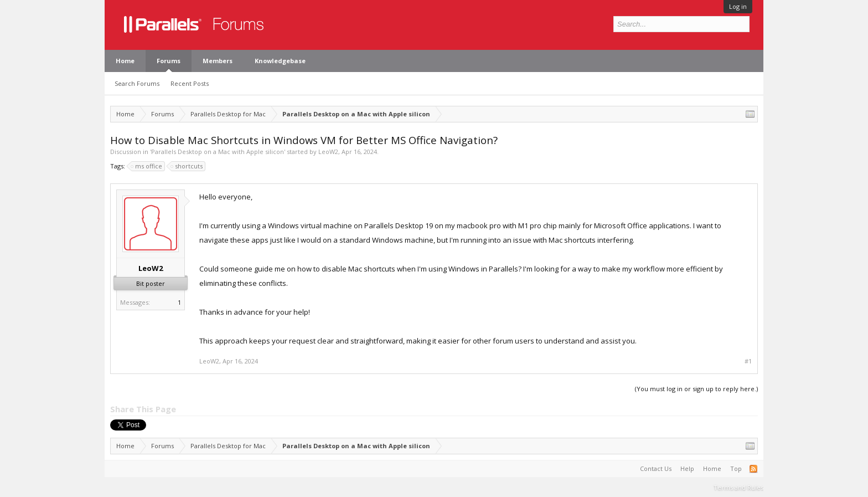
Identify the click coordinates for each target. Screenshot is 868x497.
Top (736, 468)
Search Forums (137, 83)
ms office (147, 166)
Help (687, 468)
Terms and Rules (738, 487)
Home (125, 61)
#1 (748, 361)
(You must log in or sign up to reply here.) (696, 389)
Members (218, 61)
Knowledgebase (280, 61)
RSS (753, 469)
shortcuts (187, 166)
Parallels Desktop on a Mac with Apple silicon (218, 152)
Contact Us (656, 468)
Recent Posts (190, 83)
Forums (169, 61)
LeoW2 (328, 152)
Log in (738, 6)
